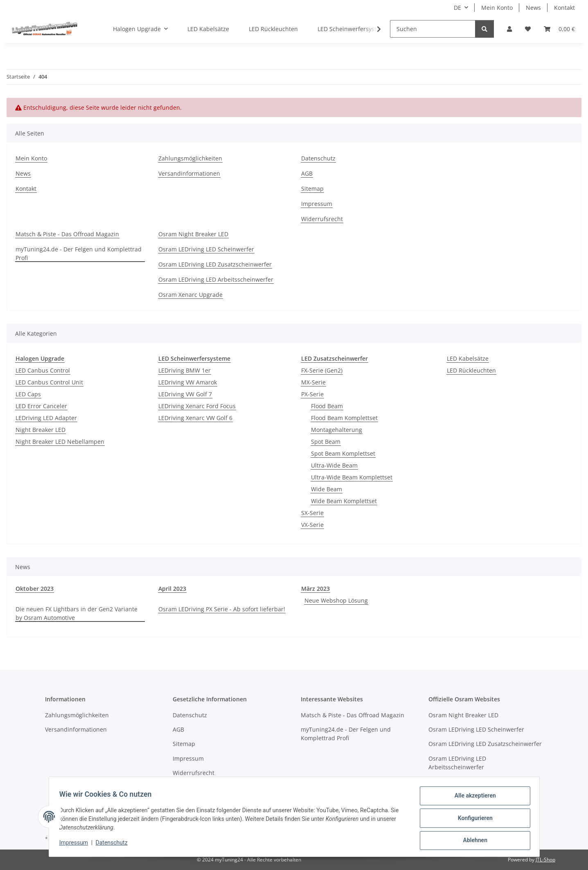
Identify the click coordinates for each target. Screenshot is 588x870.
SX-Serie (312, 513)
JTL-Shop (545, 860)
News (533, 8)
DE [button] (457, 8)
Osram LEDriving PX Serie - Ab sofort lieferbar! (222, 609)
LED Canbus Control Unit (49, 382)
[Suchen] (433, 29)
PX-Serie (312, 394)
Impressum (77, 845)
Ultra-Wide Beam (334, 465)
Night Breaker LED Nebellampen (60, 442)
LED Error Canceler (41, 406)
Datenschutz (114, 845)
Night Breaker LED (41, 430)
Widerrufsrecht (322, 219)
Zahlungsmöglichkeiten (190, 158)
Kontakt (564, 8)
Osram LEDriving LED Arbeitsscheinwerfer (216, 279)
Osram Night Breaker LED (193, 234)
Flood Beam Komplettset (344, 418)
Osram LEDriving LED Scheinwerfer (206, 249)
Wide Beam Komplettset (344, 501)
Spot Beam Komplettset (343, 453)
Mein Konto (497, 8)
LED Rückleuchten (471, 370)
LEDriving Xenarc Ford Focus (197, 406)
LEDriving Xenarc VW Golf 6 (195, 418)
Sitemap (312, 189)
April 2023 (172, 589)
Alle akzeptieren (472, 798)
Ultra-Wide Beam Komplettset (352, 477)
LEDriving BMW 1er (185, 370)
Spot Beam (326, 442)
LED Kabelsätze (468, 358)
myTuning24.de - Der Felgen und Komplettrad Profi (79, 253)
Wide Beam (327, 489)
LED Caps (28, 394)
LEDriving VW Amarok (188, 382)
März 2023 (315, 589)
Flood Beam (327, 406)
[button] (509, 29)
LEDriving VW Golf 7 (185, 394)
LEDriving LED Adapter (46, 418)
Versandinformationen (189, 173)
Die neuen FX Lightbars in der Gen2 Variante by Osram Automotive (77, 613)
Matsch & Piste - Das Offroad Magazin (67, 234)
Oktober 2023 (35, 589)
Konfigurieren (472, 820)
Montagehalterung (337, 430)
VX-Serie (312, 525)
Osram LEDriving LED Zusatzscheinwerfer (215, 264)
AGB (307, 173)
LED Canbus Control (43, 370)
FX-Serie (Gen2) (322, 370)
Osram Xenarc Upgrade (190, 295)
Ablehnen (472, 841)
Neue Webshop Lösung (336, 600)
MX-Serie (313, 382)
